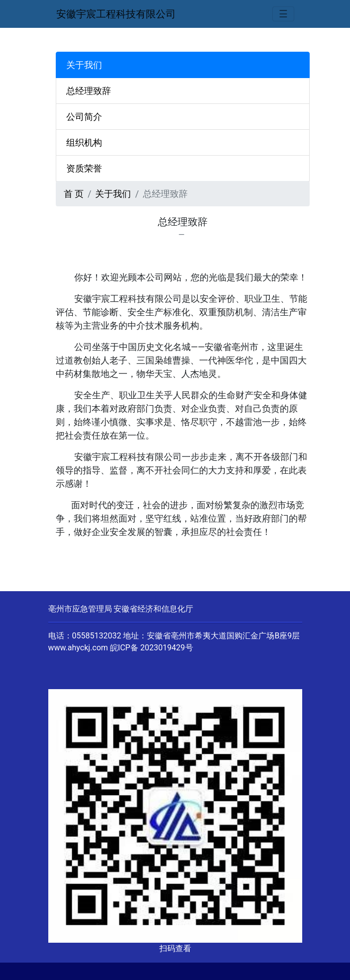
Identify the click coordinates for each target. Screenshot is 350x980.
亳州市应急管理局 (80, 609)
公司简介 (84, 117)
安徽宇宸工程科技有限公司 (116, 14)
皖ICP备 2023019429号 (152, 648)
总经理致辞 (89, 91)
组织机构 (84, 142)
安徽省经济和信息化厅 (153, 609)
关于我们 (113, 194)
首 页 (74, 194)
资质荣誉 (84, 168)
